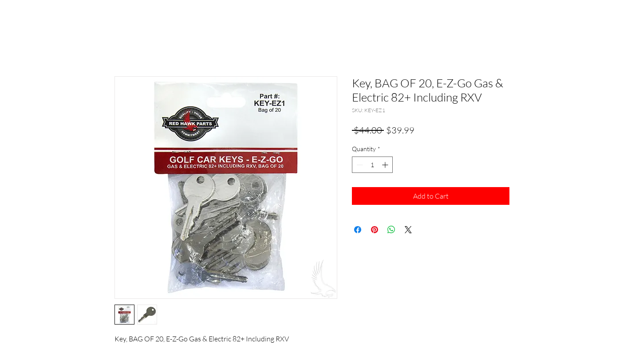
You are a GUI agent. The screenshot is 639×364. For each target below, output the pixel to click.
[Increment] (386, 165)
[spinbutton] (372, 165)
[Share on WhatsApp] (391, 230)
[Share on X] (408, 230)
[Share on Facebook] (358, 230)
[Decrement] (359, 165)
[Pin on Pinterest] (375, 230)
